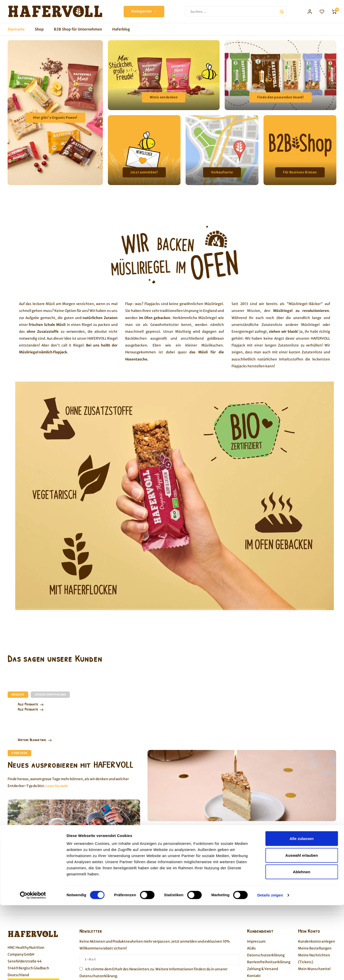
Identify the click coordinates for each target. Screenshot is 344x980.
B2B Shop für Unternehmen (78, 29)
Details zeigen (270, 543)
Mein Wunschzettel (314, 969)
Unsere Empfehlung (50, 695)
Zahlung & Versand (263, 969)
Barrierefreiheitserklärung (269, 962)
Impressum (256, 941)
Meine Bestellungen (315, 948)
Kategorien (144, 11)
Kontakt (254, 976)
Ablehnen (302, 519)
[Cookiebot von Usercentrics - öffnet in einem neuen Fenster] (33, 543)
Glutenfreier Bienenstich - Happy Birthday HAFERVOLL (223, 852)
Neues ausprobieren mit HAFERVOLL (71, 765)
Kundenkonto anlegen (317, 941)
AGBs (251, 948)
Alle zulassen (301, 486)
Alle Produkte (31, 704)
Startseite (16, 29)
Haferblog (121, 29)
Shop (39, 29)
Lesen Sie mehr (57, 786)
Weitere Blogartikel (35, 740)
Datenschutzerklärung (98, 976)
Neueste (18, 695)
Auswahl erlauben (302, 503)
